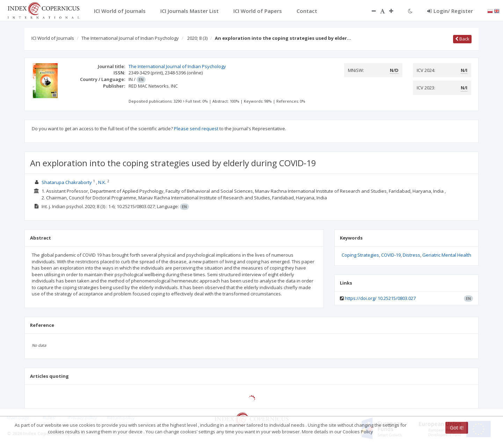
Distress (411, 255)
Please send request (196, 128)
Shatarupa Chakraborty (67, 182)
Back (462, 39)
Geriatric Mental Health (447, 255)
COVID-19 (391, 255)
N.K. (103, 182)
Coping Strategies (360, 255)
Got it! (457, 428)
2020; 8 (197, 38)
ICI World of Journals (53, 38)
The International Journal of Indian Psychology (130, 38)
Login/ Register (450, 11)
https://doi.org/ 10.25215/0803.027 (380, 298)
